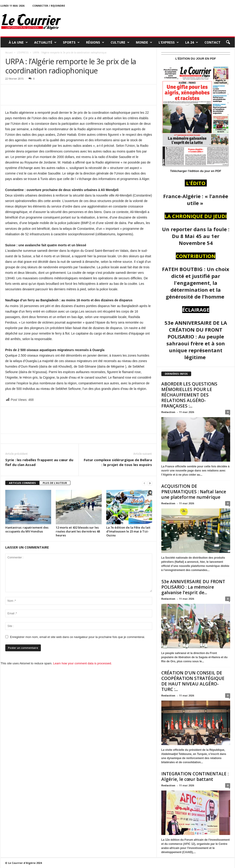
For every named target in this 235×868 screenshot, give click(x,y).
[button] (228, 42)
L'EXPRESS (23, 53)
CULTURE (120, 42)
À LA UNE (18, 42)
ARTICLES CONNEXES (22, 483)
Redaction (168, 412)
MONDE (144, 42)
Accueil (9, 53)
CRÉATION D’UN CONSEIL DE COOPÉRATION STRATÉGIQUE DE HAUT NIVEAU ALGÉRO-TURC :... (193, 681)
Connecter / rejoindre (49, 6)
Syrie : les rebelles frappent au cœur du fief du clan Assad (39, 462)
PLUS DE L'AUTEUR (55, 483)
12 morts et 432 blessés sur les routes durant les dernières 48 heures (78, 531)
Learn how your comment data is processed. (83, 663)
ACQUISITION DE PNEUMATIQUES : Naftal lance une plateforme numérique (194, 492)
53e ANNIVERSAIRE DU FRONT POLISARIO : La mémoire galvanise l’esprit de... (193, 587)
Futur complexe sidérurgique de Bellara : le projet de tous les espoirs (118, 462)
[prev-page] (144, 483)
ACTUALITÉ (45, 42)
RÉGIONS (95, 42)
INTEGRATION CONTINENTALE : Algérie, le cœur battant (195, 776)
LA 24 (192, 42)
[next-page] (150, 483)
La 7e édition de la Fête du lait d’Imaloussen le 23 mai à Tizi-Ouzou (128, 531)
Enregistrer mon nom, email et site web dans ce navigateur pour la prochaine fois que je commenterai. (78, 637)
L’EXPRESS (169, 42)
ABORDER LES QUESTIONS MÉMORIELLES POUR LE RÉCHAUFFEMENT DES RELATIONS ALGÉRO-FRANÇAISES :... (189, 395)
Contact (213, 42)
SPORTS (71, 42)
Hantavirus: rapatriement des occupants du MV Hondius (27, 529)
